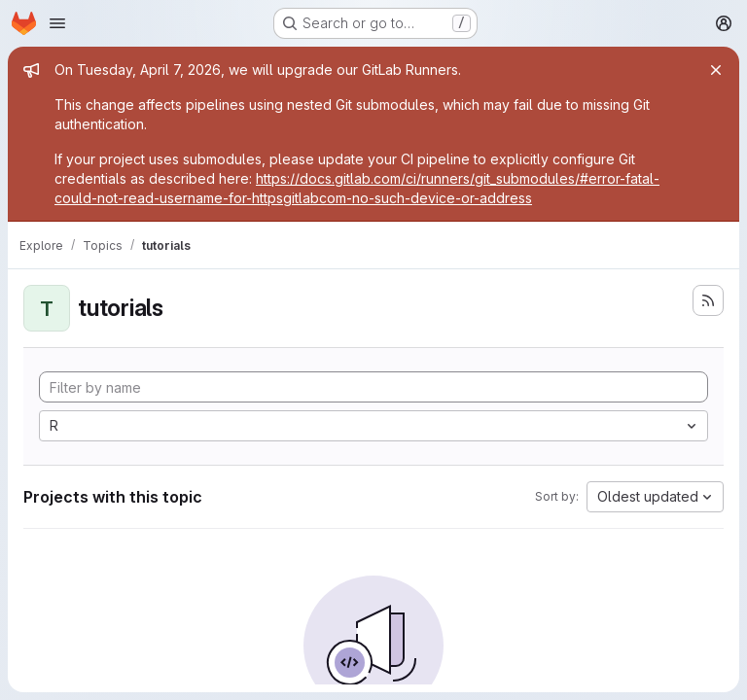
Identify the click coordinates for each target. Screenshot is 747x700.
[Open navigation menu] (57, 23)
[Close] (716, 70)
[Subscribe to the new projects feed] (708, 300)
